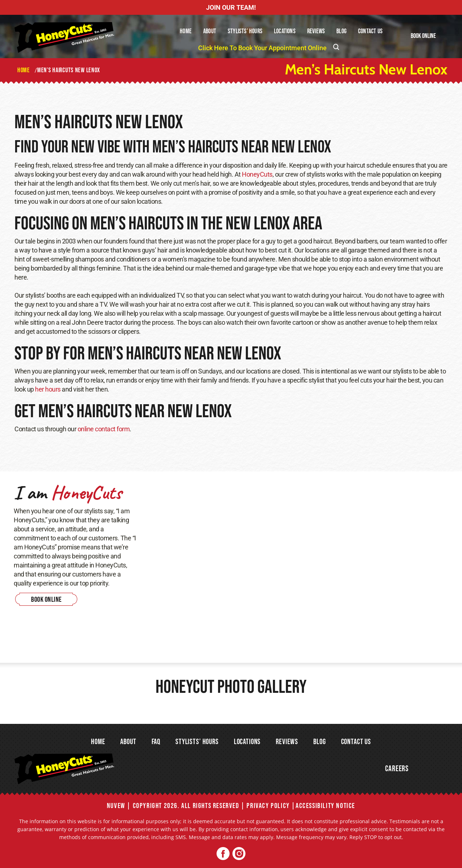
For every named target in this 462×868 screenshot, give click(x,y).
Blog (341, 31)
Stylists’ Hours (245, 31)
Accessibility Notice (325, 806)
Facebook (223, 854)
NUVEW (116, 806)
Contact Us (370, 31)
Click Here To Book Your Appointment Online (262, 48)
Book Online (423, 36)
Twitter (239, 854)
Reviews (316, 31)
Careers (397, 769)
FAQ (156, 742)
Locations (285, 31)
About (210, 31)
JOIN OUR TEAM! (231, 7)
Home (186, 31)
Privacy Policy (268, 806)
